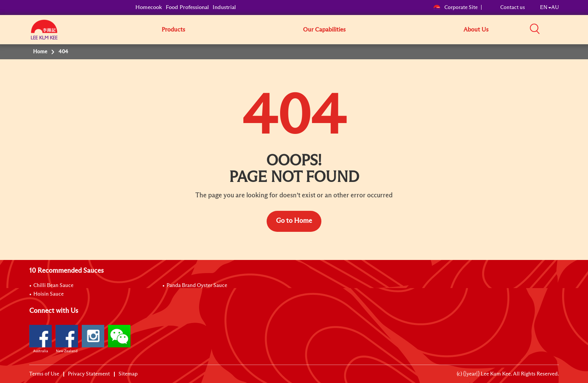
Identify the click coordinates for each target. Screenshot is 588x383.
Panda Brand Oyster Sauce (197, 285)
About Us (476, 30)
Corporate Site (455, 8)
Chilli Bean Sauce (53, 285)
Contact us (513, 8)
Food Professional (187, 7)
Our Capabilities (324, 30)
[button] (561, 29)
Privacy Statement (89, 374)
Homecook (149, 7)
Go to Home (294, 221)
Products (173, 30)
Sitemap (128, 374)
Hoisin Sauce (49, 294)
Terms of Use (44, 374)
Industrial (224, 7)
